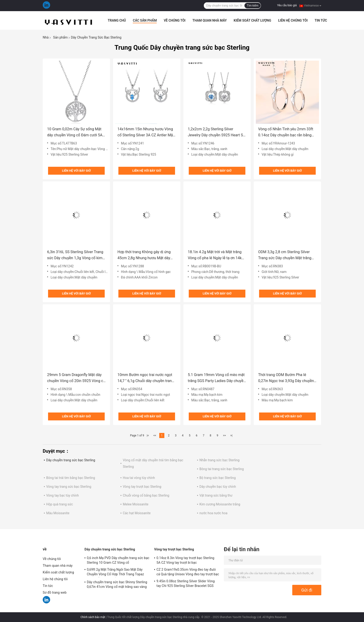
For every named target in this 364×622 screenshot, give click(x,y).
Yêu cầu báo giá (287, 5)
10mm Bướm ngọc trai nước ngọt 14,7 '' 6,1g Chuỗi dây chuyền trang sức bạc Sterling (146, 378)
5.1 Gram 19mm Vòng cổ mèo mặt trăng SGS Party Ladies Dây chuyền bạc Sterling (217, 378)
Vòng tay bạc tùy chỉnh (62, 495)
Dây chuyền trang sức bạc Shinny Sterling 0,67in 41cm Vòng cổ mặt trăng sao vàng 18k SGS (117, 585)
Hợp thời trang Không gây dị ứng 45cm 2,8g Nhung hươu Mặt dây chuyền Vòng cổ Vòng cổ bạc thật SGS (145, 255)
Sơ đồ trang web (55, 593)
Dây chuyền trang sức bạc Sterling (71, 460)
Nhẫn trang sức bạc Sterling (219, 460)
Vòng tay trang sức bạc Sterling (69, 487)
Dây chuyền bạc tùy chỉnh (218, 487)
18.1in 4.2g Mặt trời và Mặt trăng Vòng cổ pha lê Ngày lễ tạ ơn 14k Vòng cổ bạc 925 (215, 255)
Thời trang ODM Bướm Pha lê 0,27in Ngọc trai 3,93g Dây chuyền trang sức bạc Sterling (286, 378)
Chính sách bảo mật (93, 617)
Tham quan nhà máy (210, 20)
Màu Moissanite (58, 513)
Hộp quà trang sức (60, 504)
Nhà (46, 37)
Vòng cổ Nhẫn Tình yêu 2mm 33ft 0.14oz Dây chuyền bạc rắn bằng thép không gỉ (286, 133)
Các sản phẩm (145, 20)
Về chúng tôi (175, 20)
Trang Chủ (117, 20)
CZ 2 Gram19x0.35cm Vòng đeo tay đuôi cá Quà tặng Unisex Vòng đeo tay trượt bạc (188, 572)
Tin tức (321, 20)
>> (224, 435)
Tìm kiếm (253, 6)
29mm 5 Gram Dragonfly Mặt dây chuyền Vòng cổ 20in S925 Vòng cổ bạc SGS (76, 378)
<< (155, 435)
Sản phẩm (60, 37)
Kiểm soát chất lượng (252, 20)
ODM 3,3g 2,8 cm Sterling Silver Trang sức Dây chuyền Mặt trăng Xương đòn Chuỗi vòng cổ (285, 255)
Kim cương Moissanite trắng (220, 504)
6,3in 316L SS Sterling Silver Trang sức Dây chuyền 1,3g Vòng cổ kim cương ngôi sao (75, 255)
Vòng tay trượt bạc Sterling (142, 487)
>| (231, 435)
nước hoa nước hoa (213, 513)
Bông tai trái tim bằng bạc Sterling (71, 478)
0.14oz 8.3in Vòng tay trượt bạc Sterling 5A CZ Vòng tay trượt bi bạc (185, 560)
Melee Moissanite (136, 504)
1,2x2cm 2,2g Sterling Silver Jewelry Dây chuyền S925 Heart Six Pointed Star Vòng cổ (217, 133)
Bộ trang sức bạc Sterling (218, 478)
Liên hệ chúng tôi (293, 20)
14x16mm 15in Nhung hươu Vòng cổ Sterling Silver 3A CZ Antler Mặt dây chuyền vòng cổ (146, 133)
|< (148, 435)
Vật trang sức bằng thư (216, 495)
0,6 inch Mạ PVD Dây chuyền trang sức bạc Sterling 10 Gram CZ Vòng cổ (118, 560)
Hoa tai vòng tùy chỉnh (139, 478)
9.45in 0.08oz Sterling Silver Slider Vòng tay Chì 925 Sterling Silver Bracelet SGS (186, 583)
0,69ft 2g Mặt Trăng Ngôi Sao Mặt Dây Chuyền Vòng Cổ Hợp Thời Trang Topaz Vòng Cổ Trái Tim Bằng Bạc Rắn (115, 573)
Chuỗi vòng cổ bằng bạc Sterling (146, 495)
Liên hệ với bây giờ (76, 171)
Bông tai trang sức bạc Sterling (222, 469)
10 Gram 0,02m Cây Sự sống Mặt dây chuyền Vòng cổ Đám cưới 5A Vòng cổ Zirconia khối (75, 133)
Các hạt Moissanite (137, 513)
